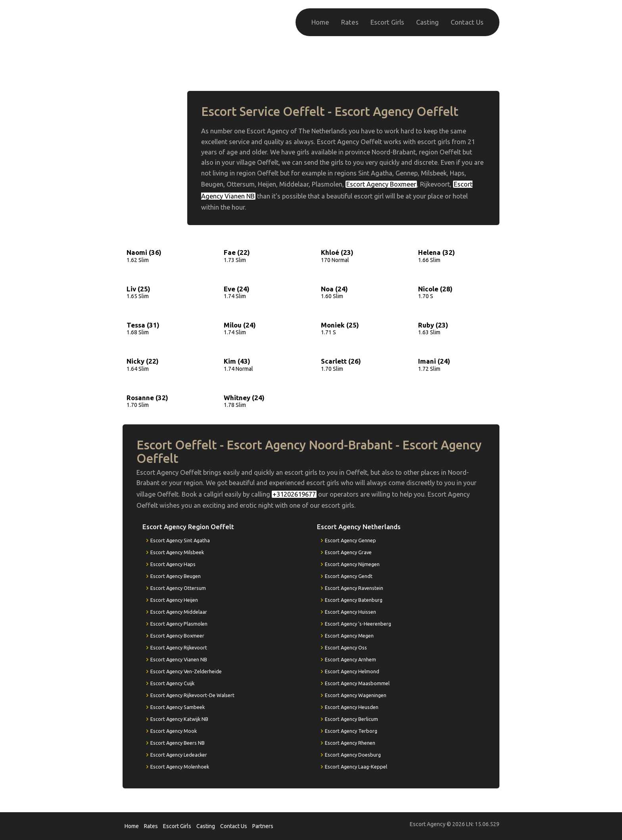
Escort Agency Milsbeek (177, 552)
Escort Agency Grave (348, 552)
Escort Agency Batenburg (354, 600)
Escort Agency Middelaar (179, 612)
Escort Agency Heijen (174, 600)
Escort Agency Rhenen (350, 743)
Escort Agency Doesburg (353, 755)
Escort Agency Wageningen (356, 695)
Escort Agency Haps (173, 564)
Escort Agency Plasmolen (179, 624)
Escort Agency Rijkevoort (179, 647)
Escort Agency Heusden (352, 707)
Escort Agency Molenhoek (180, 767)
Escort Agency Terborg (351, 731)
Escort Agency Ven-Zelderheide (186, 671)
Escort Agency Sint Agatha (180, 540)
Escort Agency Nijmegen (352, 564)
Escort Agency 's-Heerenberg (358, 624)
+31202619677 (459, 66)
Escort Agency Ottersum (178, 588)
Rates (350, 22)
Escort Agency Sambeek (178, 707)
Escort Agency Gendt (349, 576)
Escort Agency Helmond (352, 671)
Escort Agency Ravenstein (354, 588)
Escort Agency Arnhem (350, 659)
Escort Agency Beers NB (178, 743)
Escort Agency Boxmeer (381, 184)
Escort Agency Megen (349, 636)
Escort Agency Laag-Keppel (356, 767)
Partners (263, 826)
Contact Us (467, 22)
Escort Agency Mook (174, 731)
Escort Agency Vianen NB (179, 659)
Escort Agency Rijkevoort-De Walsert (192, 695)
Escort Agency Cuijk (172, 683)
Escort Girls (387, 22)
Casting (427, 22)
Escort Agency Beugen (176, 576)
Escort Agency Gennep (350, 540)
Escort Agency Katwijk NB (179, 719)
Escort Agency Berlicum (351, 719)
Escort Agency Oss (346, 647)
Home (320, 22)
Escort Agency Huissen (350, 612)
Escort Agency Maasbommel (357, 683)
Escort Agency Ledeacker (179, 755)
